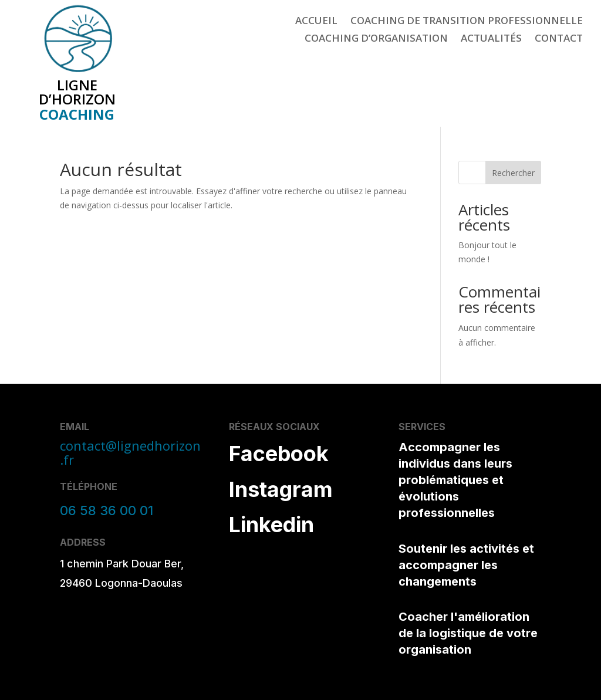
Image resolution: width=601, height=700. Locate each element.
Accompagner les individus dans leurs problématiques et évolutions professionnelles (455, 480)
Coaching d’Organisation (376, 39)
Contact (559, 39)
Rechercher (513, 173)
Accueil (316, 22)
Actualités (491, 39)
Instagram (281, 489)
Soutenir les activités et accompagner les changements (466, 565)
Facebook (279, 454)
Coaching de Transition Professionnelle (467, 22)
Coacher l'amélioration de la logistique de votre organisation (468, 633)
